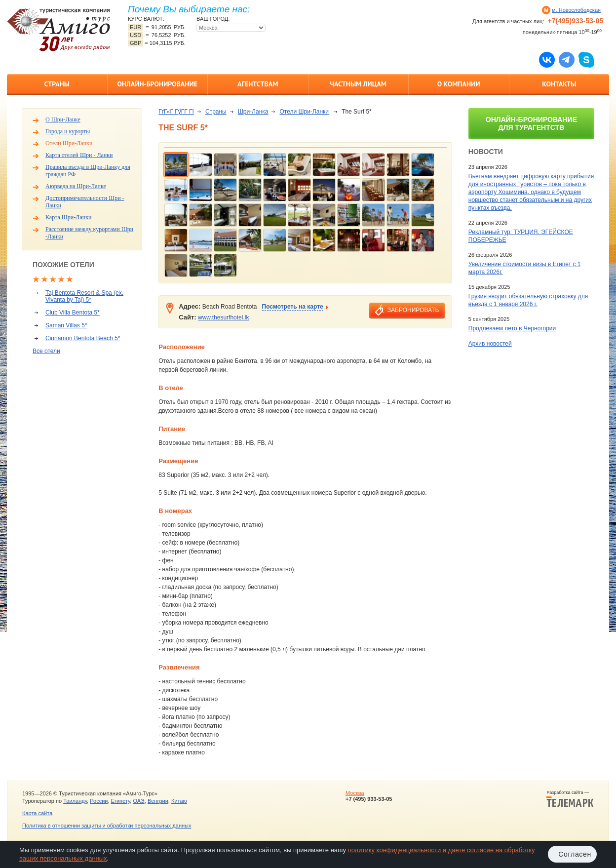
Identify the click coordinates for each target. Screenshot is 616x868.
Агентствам (258, 84)
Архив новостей (490, 344)
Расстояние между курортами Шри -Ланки (89, 233)
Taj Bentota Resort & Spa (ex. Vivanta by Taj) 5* (84, 296)
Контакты (559, 84)
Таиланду (75, 801)
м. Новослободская (576, 10)
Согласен (575, 854)
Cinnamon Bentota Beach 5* (83, 338)
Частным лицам (358, 84)
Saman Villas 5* (66, 325)
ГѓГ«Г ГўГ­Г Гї (176, 112)
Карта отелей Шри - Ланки (79, 155)
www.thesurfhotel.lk (223, 317)
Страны (57, 84)
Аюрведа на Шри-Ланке (76, 186)
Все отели (46, 351)
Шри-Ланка (253, 112)
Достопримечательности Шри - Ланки (85, 202)
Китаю (179, 801)
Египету (121, 801)
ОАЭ (138, 801)
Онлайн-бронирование (157, 84)
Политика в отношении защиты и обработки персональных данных (107, 826)
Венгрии (158, 801)
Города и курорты (68, 131)
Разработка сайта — (570, 799)
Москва (355, 793)
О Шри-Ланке (63, 119)
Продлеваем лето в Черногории (512, 328)
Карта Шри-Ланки (68, 217)
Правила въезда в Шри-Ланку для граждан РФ (88, 171)
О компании (459, 84)
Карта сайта (37, 813)
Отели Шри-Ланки (69, 143)
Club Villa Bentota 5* (73, 313)
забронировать (413, 310)
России (99, 801)
